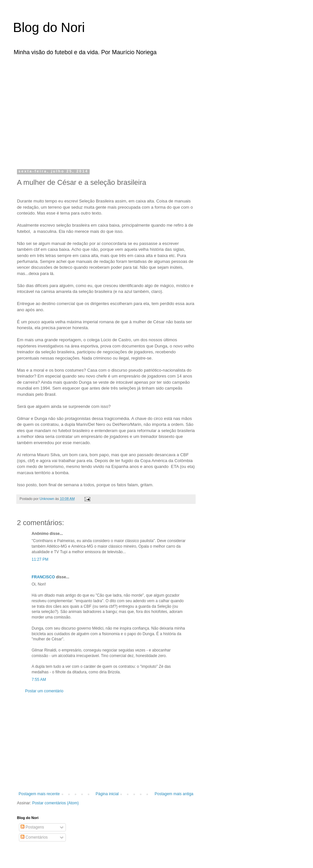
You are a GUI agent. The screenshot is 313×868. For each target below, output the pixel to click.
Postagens (32, 827)
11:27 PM (40, 559)
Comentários (34, 837)
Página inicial (107, 794)
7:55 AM (39, 680)
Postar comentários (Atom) (56, 803)
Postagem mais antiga (174, 794)
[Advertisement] (96, 110)
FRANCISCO (43, 577)
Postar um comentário (44, 691)
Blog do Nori (49, 27)
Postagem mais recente (39, 794)
